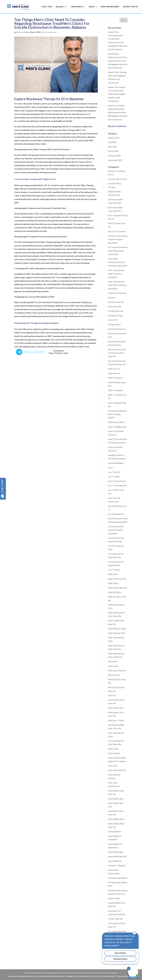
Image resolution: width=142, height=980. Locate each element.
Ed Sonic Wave (114, 324)
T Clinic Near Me (115, 919)
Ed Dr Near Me (114, 306)
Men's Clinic (113, 749)
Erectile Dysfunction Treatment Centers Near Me (117, 353)
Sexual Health (114, 898)
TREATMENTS (77, 7)
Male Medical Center (117, 629)
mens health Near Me (117, 856)
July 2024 (112, 142)
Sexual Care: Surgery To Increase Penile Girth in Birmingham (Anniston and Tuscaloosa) (117, 94)
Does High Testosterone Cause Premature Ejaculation (118, 262)
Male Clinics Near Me (117, 588)
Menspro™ (60, 7)
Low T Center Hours (117, 481)
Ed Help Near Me (116, 311)
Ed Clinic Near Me (116, 302)
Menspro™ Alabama (117, 865)
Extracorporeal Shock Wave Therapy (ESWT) (117, 414)
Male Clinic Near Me (117, 579)
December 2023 (115, 160)
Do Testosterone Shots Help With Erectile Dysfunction (118, 251)
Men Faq (112, 695)
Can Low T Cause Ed (117, 231)
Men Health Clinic (116, 708)
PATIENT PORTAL (130, 7)
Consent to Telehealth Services (21, 976)
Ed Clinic (112, 298)
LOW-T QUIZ (47, 7)
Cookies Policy (72, 976)
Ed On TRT (113, 320)
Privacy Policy (95, 976)
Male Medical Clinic (117, 633)
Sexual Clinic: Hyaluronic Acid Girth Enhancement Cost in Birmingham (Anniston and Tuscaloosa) (118, 61)
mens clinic (113, 766)
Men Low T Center (116, 720)
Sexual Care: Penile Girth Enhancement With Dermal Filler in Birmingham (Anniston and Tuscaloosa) (118, 112)
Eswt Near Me (114, 373)
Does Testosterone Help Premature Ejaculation (116, 274)
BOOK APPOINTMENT (110, 7)
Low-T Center (114, 570)
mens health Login (116, 852)
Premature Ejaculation (118, 878)
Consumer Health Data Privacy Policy (50, 976)
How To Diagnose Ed (117, 427)
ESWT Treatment (116, 390)
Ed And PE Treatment (117, 293)
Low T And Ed (114, 472)
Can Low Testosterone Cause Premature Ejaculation (118, 239)
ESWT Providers (115, 378)
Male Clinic (113, 574)
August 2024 (113, 138)
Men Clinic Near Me (117, 670)
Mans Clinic (113, 666)
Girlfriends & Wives (116, 422)
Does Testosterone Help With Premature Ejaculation (117, 285)
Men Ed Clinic (114, 675)
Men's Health (114, 753)
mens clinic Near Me (117, 770)
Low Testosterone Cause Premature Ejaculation (116, 530)
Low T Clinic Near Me (117, 485)
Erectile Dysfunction (117, 329)
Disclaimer (84, 976)
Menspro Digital (23, 32)
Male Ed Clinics (115, 592)
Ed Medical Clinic (116, 316)
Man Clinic (113, 661)
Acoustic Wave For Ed (117, 179)
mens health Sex (115, 861)
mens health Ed (114, 831)
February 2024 (114, 156)
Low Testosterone (49, 32)
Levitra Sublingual (116, 463)
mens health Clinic (116, 799)
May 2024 (112, 147)
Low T (111, 468)
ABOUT (92, 7)
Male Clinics (113, 583)
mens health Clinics (116, 819)
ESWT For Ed (114, 369)
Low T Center (114, 477)
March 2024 (113, 151)
